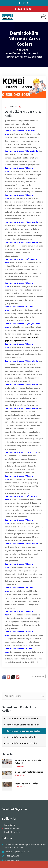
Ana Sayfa (23, 50)
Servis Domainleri (11, 828)
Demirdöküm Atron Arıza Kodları (22, 719)
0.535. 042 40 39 (12, 856)
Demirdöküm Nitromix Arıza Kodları (23, 731)
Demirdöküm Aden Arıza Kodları (22, 743)
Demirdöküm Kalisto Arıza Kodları (23, 725)
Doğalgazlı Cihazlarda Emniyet (29, 772)
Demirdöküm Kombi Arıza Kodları (23, 53)
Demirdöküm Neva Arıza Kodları (22, 737)
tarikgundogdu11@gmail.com (17, 852)
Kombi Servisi (10, 825)
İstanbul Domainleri (12, 832)
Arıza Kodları (38, 676)
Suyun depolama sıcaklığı (26, 783)
